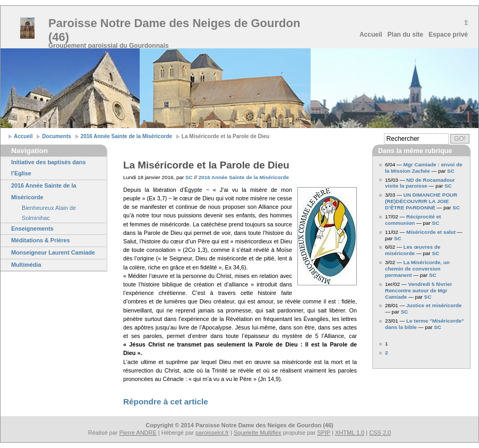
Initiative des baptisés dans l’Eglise (48, 168)
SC (189, 177)
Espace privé (448, 35)
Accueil (371, 35)
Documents (56, 136)
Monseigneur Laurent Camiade (53, 252)
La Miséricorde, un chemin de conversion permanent (417, 269)
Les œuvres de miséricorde (413, 250)
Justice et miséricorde (434, 305)
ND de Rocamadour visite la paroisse (420, 183)
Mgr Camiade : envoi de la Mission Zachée (424, 168)
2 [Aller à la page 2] (387, 353)
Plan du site (405, 35)
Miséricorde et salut (432, 232)
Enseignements (32, 229)
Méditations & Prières (40, 240)
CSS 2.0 (380, 433)
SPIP (324, 433)
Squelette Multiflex (258, 433)
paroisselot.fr (212, 433)
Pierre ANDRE (138, 433)
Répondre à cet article (166, 401)
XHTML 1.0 (350, 433)
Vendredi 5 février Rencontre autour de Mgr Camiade (418, 290)
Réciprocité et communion (413, 220)
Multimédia (26, 265)
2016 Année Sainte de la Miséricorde (126, 136)
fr (466, 22)
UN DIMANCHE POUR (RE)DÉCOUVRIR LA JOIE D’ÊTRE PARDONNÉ (421, 201)
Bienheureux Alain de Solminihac (49, 213)
